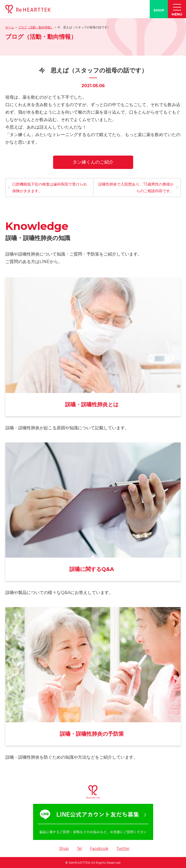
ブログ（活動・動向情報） (36, 27)
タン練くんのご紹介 (93, 162)
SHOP (159, 10)
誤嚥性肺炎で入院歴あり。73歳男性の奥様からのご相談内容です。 (136, 188)
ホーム (10, 27)
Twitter (123, 848)
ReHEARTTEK (80, 863)
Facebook (99, 848)
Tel (79, 848)
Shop (64, 848)
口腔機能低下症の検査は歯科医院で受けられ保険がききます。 (50, 188)
